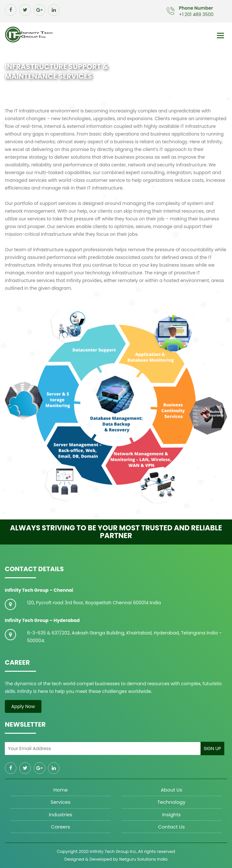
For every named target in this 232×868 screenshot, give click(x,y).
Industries (61, 815)
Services (60, 802)
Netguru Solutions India (143, 859)
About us (171, 790)
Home (61, 790)
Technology (171, 802)
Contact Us (171, 827)
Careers (61, 827)
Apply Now (23, 706)
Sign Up (212, 748)
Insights (172, 815)
